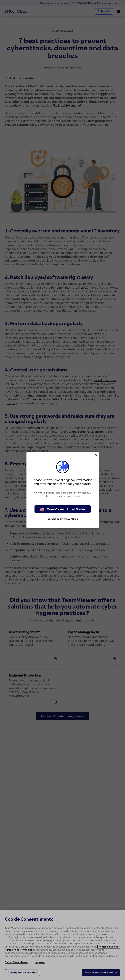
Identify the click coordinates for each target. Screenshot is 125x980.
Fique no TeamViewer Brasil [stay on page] (62, 519)
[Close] (95, 455)
